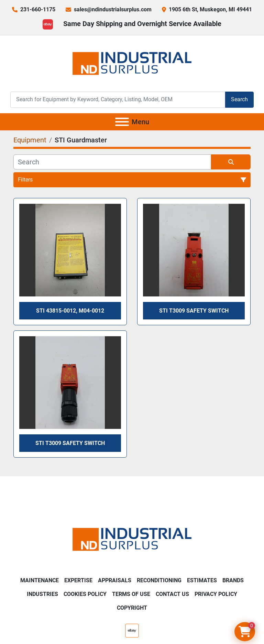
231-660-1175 (38, 9)
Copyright (132, 608)
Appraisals (115, 580)
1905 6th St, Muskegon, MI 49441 (210, 9)
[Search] (118, 100)
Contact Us (172, 594)
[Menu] (122, 122)
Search (239, 99)
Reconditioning (159, 580)
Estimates (202, 580)
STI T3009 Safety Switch (194, 311)
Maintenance (40, 580)
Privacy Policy (216, 594)
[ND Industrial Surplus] (132, 539)
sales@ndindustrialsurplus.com (113, 9)
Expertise (78, 580)
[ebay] (48, 24)
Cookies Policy (85, 594)
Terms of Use (131, 594)
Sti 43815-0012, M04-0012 (70, 311)
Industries (42, 594)
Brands (233, 580)
